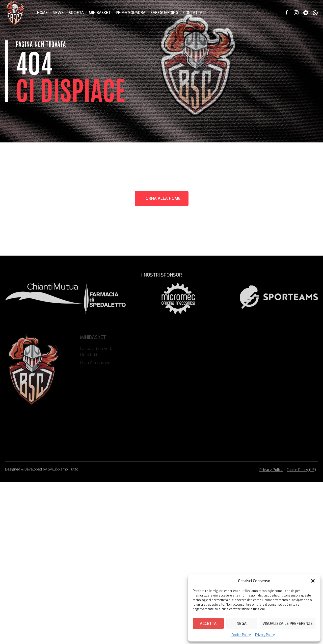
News (58, 13)
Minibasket (100, 13)
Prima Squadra (131, 13)
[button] (313, 581)
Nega (242, 624)
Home (42, 13)
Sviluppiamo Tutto (63, 469)
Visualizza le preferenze (288, 624)
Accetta (208, 624)
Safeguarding (164, 13)
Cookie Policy (241, 635)
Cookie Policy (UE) (301, 470)
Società (76, 13)
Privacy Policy (265, 635)
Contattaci (194, 13)
